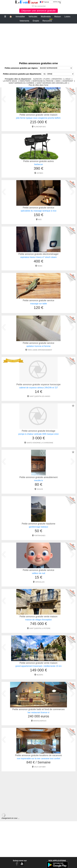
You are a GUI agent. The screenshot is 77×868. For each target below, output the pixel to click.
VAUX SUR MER (40, 767)
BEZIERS (40, 675)
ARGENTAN (57, 79)
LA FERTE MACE (10, 81)
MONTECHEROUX (40, 721)
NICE (40, 220)
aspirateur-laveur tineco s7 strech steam (39, 257)
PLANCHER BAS (40, 127)
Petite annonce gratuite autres (39, 161)
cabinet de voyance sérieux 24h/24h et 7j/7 (39, 388)
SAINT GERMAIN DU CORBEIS (21, 83)
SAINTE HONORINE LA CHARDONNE (40, 443)
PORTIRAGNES (40, 536)
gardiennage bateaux (39, 527)
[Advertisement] (39, 41)
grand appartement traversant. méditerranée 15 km (39, 666)
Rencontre (47, 20)
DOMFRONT (68, 81)
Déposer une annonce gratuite (38, 11)
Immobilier (20, 17)
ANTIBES (40, 173)
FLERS (47, 79)
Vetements (24, 21)
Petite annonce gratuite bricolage (38, 431)
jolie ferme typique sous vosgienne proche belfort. (39, 118)
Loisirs (67, 17)
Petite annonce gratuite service (38, 208)
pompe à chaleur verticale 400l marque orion (39, 434)
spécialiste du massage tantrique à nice (39, 211)
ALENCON (37, 79)
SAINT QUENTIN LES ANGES (40, 396)
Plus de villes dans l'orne (39, 85)
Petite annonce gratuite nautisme (38, 524)
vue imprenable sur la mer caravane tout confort (39, 758)
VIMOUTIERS (25, 81)
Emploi (36, 21)
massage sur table (39, 304)
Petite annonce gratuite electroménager (38, 254)
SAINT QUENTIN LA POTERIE (40, 628)
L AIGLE (67, 79)
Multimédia (46, 17)
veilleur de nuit (38, 573)
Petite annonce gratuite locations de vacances (38, 755)
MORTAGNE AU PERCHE (43, 81)
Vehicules (33, 17)
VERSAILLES (40, 582)
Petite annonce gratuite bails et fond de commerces (39, 709)
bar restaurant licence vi (39, 712)
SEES (58, 81)
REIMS (40, 266)
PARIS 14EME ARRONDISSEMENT (40, 350)
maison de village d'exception (39, 620)
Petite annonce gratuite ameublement (38, 477)
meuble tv (38, 480)
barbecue (39, 164)
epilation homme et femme (39, 346)
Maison (58, 17)
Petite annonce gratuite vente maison (38, 115)
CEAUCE (40, 489)
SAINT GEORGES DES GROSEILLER (52, 83)
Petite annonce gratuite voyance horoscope (39, 384)
